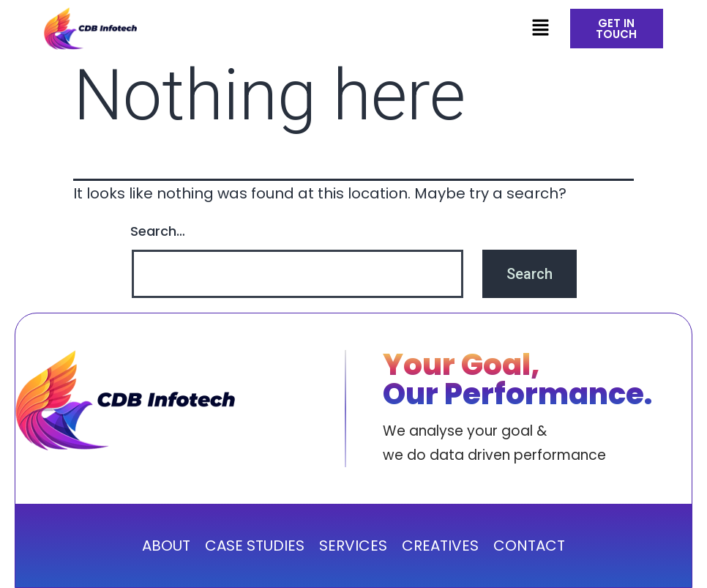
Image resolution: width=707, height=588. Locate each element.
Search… (158, 231)
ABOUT (166, 546)
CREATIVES (440, 546)
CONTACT (529, 546)
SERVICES (353, 546)
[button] (540, 29)
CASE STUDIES (255, 546)
